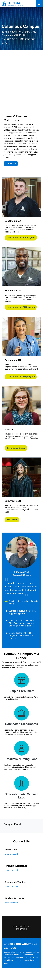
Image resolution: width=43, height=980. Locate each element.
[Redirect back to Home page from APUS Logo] (13, 4)
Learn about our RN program (21, 377)
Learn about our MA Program (21, 238)
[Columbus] (21, 83)
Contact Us (11, 163)
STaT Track (12, 519)
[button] (24, 606)
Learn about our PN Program (21, 307)
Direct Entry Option (16, 448)
